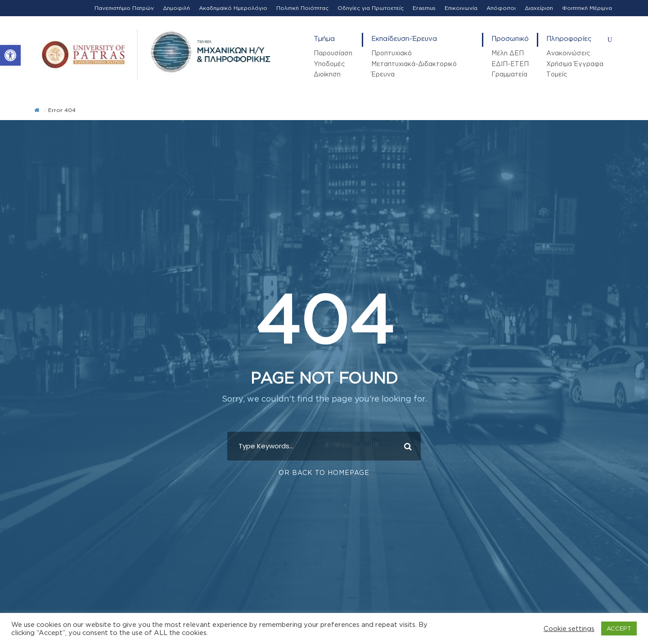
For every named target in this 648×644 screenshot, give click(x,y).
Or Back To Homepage (324, 472)
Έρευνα (383, 74)
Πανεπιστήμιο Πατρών (124, 8)
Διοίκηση (327, 74)
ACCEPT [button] (619, 628)
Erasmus (424, 8)
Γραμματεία (509, 74)
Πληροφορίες (569, 38)
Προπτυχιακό (391, 53)
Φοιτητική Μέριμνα (587, 8)
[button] (10, 55)
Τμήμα (324, 38)
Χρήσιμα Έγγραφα (575, 64)
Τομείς (557, 74)
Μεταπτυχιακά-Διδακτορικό (414, 64)
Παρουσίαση (333, 53)
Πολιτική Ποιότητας (302, 8)
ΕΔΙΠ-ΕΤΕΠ (510, 64)
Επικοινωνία (461, 8)
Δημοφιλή (176, 8)
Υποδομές (329, 64)
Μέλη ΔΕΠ (508, 53)
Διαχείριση (539, 8)
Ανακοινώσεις (568, 53)
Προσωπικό (510, 38)
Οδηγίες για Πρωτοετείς (371, 8)
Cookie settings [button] (569, 628)
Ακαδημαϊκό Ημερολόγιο (233, 8)
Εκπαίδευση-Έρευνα (404, 38)
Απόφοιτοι (501, 8)
